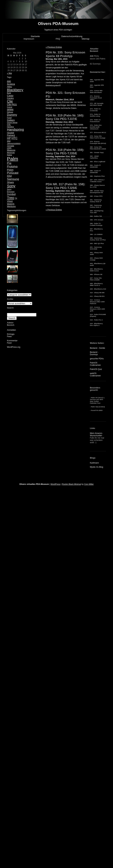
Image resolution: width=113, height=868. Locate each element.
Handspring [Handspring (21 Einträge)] (15, 130)
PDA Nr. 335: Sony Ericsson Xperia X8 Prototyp (65, 54)
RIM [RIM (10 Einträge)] (9, 176)
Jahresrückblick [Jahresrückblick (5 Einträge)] (14, 143)
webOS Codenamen (95, 375)
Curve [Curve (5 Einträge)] (10, 107)
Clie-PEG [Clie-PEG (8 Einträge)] (12, 105)
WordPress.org (14, 347)
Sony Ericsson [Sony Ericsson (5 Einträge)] (11, 190)
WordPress (55, 484)
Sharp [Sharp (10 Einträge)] (10, 182)
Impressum (29, 39)
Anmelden (11, 330)
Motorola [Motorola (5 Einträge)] (11, 153)
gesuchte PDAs (97, 359)
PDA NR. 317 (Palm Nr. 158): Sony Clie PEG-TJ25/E (65, 186)
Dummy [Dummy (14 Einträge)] (12, 115)
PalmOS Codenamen (95, 364)
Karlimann (94, 463)
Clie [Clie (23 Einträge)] (10, 101)
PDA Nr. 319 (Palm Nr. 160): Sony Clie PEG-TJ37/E (65, 117)
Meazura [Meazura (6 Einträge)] (11, 150)
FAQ (58, 39)
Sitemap (86, 39)
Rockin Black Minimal (71, 484)
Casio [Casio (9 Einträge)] (10, 96)
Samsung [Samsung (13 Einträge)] (13, 179)
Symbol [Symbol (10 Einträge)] (11, 194)
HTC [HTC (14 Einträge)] (14, 138)
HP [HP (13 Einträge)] (9, 138)
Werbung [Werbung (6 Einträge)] (11, 206)
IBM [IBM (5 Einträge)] (9, 141)
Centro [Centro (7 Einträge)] (10, 98)
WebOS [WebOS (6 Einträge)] (11, 204)
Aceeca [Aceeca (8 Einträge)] (11, 84)
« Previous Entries (54, 47)
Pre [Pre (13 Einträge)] (9, 163)
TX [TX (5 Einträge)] (16, 198)
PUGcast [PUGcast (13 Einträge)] (13, 173)
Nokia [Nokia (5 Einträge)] (9, 155)
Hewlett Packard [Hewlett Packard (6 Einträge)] (11, 134)
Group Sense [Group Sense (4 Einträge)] (12, 122)
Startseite (35, 36)
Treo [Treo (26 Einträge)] (11, 198)
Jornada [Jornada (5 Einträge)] (11, 146)
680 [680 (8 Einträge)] (9, 81)
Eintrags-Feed (11, 335)
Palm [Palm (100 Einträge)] (13, 159)
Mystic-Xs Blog (96, 467)
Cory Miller (89, 484)
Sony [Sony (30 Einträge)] (11, 186)
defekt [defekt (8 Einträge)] (10, 110)
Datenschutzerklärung (72, 36)
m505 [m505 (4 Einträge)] (9, 148)
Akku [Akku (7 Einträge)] (9, 87)
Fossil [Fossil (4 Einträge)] (9, 118)
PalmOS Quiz (96, 369)
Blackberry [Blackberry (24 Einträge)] (15, 90)
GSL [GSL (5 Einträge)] (9, 125)
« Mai (9, 73)
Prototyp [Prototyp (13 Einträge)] (12, 167)
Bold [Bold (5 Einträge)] (9, 93)
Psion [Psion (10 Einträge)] (10, 170)
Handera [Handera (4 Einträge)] (10, 127)
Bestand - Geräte (97, 348)
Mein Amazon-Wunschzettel (96, 434)
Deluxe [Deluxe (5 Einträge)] (10, 112)
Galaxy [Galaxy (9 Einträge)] (11, 120)
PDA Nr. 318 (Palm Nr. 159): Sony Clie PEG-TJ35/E (65, 152)
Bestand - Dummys (94, 353)
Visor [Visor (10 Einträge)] (10, 201)
